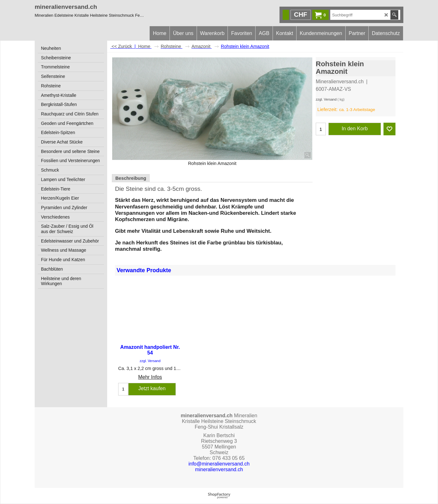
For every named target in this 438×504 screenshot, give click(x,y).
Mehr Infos (150, 377)
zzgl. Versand (326, 99)
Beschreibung (131, 178)
